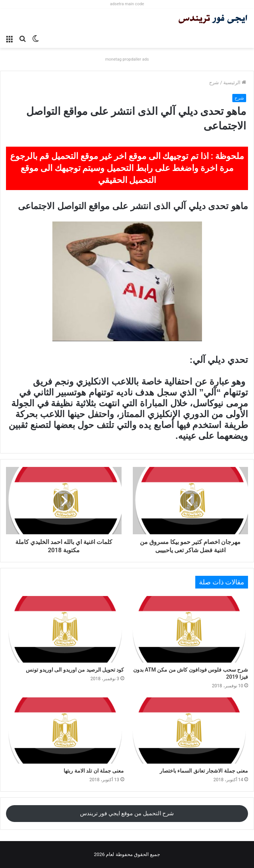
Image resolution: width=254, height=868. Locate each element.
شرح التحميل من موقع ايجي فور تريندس (127, 813)
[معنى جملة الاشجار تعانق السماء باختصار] (189, 731)
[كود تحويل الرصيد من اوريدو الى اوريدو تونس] (65, 629)
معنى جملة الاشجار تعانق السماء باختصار (204, 771)
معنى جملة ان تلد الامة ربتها (94, 771)
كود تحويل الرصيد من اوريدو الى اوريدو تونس (75, 670)
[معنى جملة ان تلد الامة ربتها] (65, 731)
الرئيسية (235, 82)
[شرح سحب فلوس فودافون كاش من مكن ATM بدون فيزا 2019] (189, 629)
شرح (214, 82)
